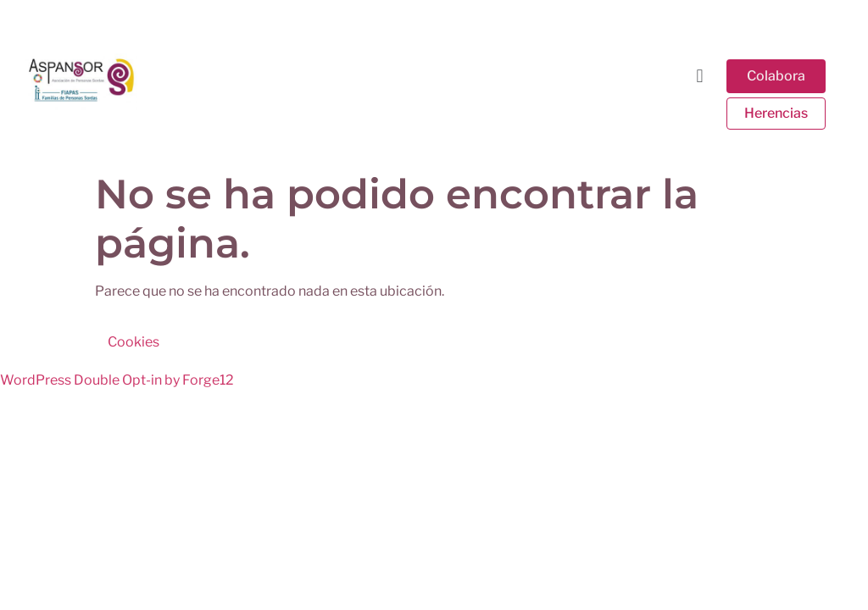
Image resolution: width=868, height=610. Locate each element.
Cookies (134, 342)
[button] (700, 75)
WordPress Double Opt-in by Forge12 (117, 380)
